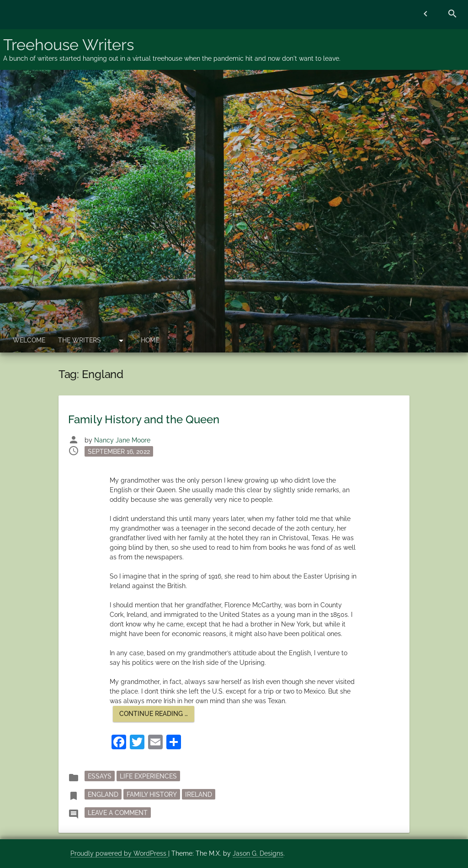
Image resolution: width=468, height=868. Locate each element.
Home (150, 340)
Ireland (199, 794)
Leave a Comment (119, 812)
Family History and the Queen (144, 419)
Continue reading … (157, 716)
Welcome (29, 340)
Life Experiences (148, 776)
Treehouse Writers (69, 45)
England (103, 794)
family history (152, 794)
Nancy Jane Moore (122, 440)
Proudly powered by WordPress (119, 853)
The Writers (80, 340)
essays (100, 776)
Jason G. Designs (258, 853)
